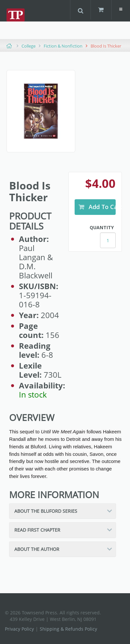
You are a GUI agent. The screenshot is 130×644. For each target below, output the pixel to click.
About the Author (37, 549)
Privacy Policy (19, 629)
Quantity (102, 227)
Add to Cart (101, 207)
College (29, 46)
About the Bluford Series (46, 511)
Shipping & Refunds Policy (68, 629)
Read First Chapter (37, 530)
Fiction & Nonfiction (63, 46)
